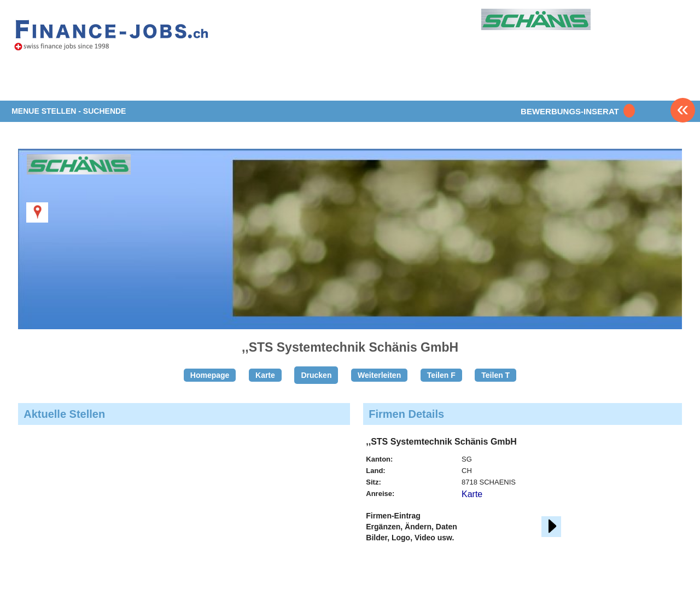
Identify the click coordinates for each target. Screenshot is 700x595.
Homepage (210, 375)
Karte (265, 375)
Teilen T (495, 375)
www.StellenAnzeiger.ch (112, 38)
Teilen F (441, 375)
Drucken (316, 375)
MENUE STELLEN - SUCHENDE (69, 111)
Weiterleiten (379, 375)
